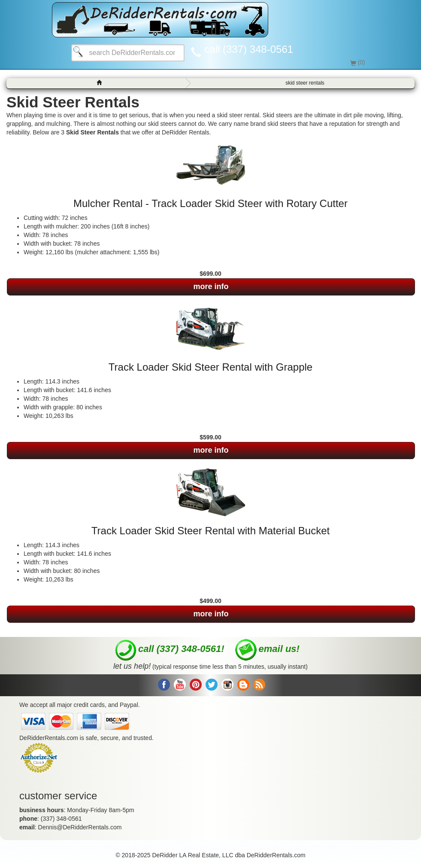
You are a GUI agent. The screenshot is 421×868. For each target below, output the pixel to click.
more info (211, 286)
